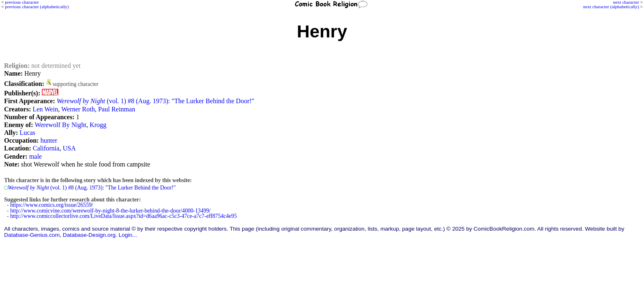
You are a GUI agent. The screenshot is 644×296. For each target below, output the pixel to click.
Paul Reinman (117, 109)
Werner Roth (78, 109)
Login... (128, 235)
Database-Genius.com (32, 235)
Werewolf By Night (60, 125)
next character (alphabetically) (611, 7)
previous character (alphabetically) (37, 7)
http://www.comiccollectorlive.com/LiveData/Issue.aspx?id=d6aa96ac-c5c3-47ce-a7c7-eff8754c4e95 (124, 216)
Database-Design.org (89, 235)
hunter (49, 140)
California (46, 148)
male (36, 156)
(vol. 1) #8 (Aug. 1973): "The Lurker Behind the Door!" (155, 101)
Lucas (28, 133)
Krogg (98, 125)
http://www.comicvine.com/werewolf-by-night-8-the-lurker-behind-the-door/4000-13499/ (110, 211)
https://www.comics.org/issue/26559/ (52, 205)
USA (69, 148)
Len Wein (45, 109)
